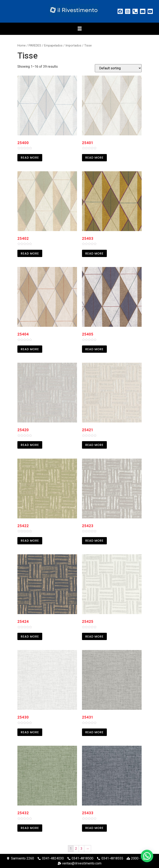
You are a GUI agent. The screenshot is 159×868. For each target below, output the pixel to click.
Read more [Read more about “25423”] (94, 541)
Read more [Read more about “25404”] (30, 349)
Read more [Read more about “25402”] (30, 253)
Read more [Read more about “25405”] (94, 349)
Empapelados (53, 45)
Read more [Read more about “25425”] (94, 637)
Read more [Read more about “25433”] (94, 828)
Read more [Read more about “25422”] (30, 541)
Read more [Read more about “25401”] (94, 158)
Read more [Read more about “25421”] (94, 445)
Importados (73, 45)
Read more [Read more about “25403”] (94, 253)
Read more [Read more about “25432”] (30, 828)
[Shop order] (118, 68)
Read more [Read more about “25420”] (30, 445)
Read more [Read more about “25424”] (30, 637)
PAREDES (35, 45)
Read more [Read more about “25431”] (94, 732)
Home (22, 45)
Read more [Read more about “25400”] (30, 158)
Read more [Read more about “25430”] (30, 732)
